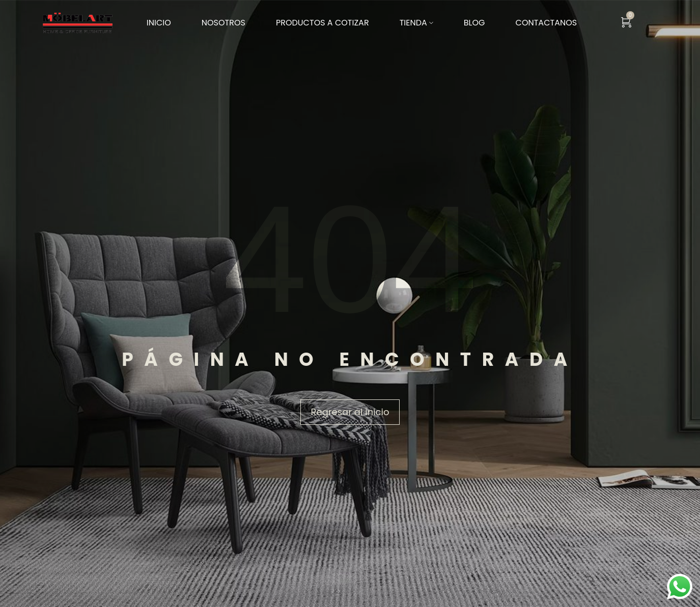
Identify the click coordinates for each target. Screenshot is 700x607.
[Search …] (697, 23)
